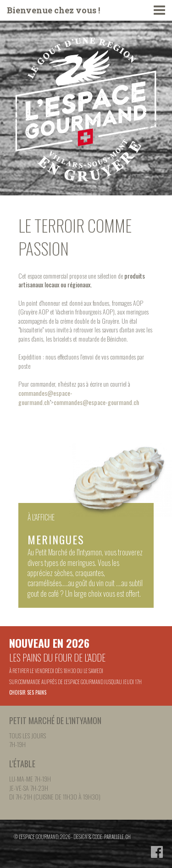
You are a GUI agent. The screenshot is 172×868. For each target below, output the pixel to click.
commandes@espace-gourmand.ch (45, 397)
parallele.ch (117, 837)
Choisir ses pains (28, 692)
